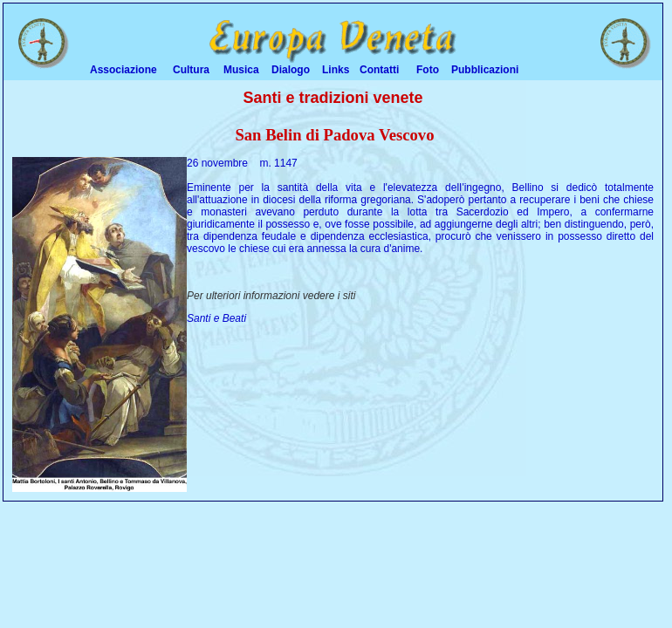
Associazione (123, 70)
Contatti (379, 70)
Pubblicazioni (485, 70)
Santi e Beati (216, 318)
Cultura (191, 70)
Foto (428, 70)
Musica (241, 70)
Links (336, 70)
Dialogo (291, 70)
